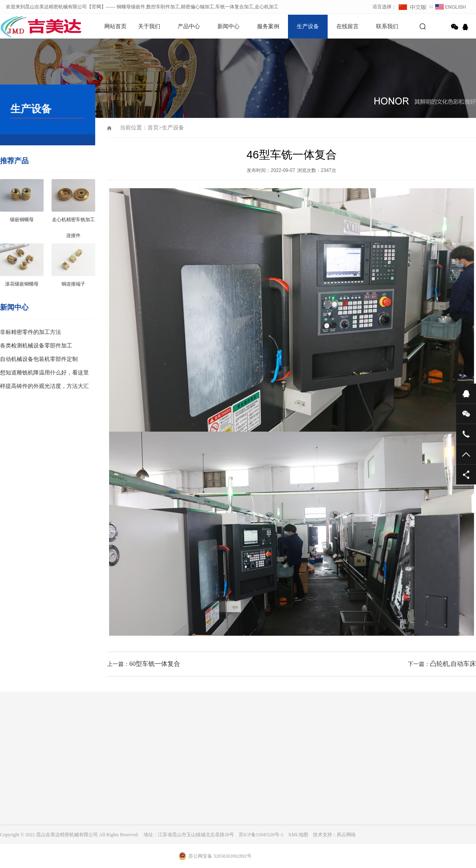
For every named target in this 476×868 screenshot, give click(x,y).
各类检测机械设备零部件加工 (36, 346)
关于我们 (149, 26)
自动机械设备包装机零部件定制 (39, 359)
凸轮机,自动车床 (453, 664)
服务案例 (268, 26)
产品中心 (189, 26)
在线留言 (347, 26)
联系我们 (387, 26)
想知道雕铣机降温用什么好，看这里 (44, 373)
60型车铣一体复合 (155, 664)
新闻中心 (228, 26)
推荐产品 (14, 161)
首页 (153, 128)
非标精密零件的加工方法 (31, 332)
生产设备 (308, 26)
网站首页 (115, 26)
